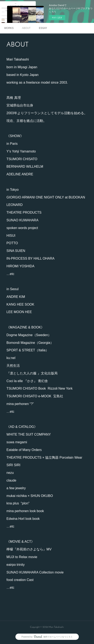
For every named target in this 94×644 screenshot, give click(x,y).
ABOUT (26, 28)
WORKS (9, 28)
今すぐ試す (57, 18)
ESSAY (43, 28)
